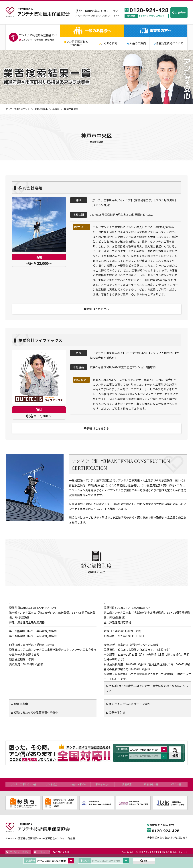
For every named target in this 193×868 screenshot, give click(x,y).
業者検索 (127, 795)
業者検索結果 (43, 109)
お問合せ (180, 13)
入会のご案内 (138, 43)
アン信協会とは (54, 795)
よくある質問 (109, 43)
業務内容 (50, 40)
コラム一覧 (176, 795)
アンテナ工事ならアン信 (18, 109)
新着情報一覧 (151, 795)
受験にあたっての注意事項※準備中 (36, 724)
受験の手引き (117, 724)
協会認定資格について (170, 43)
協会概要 (39, 40)
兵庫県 (59, 109)
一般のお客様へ (78, 795)
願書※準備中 (22, 715)
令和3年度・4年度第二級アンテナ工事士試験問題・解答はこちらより (147, 700)
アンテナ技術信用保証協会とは (38, 35)
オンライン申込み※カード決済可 (129, 715)
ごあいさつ (27, 40)
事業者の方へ (103, 795)
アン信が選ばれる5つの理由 (77, 43)
